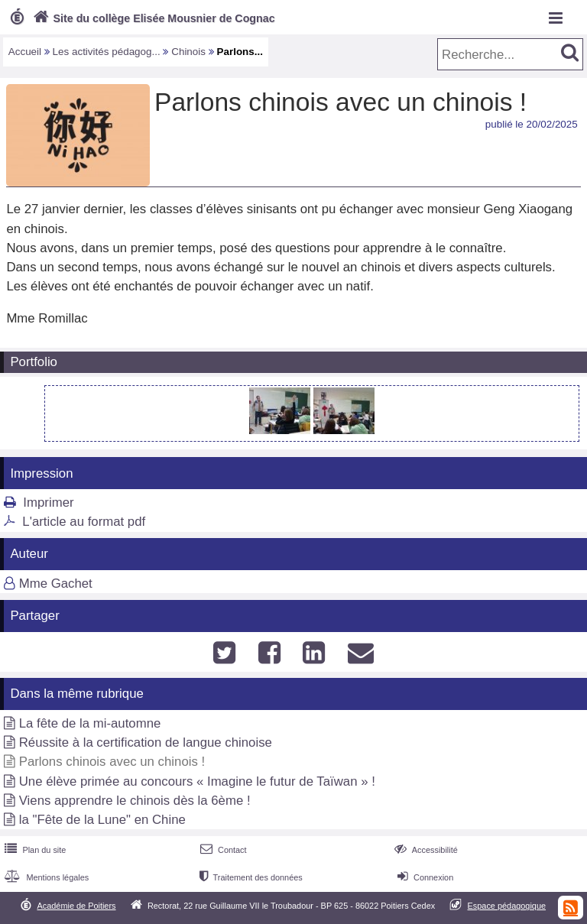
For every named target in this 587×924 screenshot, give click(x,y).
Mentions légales (45, 877)
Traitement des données (250, 877)
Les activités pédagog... (107, 52)
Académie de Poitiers (76, 906)
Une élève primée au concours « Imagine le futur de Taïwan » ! (197, 781)
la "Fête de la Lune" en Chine (102, 820)
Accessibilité (425, 850)
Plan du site (34, 850)
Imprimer (48, 503)
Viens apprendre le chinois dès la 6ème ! (135, 801)
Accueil (25, 52)
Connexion (424, 877)
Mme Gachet (56, 584)
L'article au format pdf (84, 522)
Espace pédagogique (507, 906)
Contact (222, 850)
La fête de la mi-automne (90, 723)
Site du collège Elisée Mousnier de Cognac (152, 18)
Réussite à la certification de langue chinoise (146, 742)
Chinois (188, 52)
